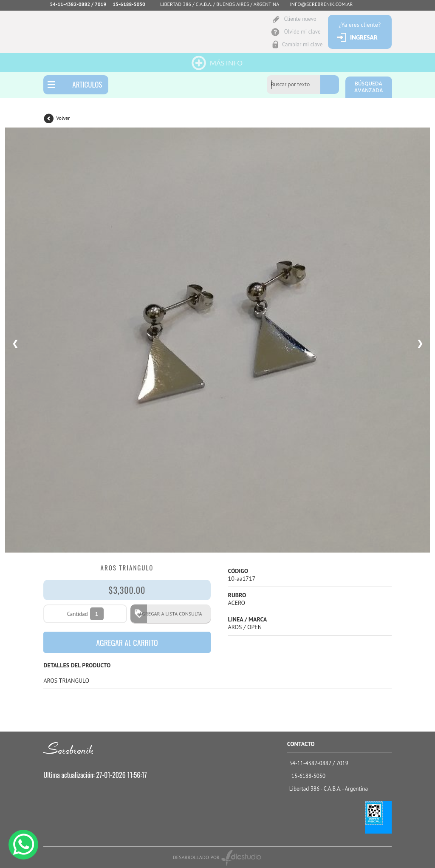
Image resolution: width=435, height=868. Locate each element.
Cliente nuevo (300, 19)
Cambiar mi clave (302, 44)
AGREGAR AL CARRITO (127, 643)
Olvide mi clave (302, 32)
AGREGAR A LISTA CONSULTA (168, 614)
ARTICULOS (87, 84)
